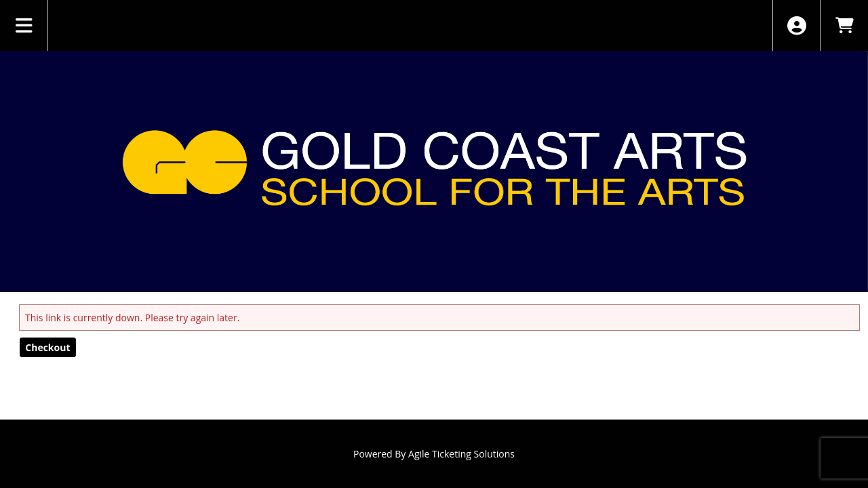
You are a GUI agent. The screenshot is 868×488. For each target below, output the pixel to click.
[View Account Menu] (796, 25)
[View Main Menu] (24, 25)
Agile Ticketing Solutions (461, 454)
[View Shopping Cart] (844, 25)
